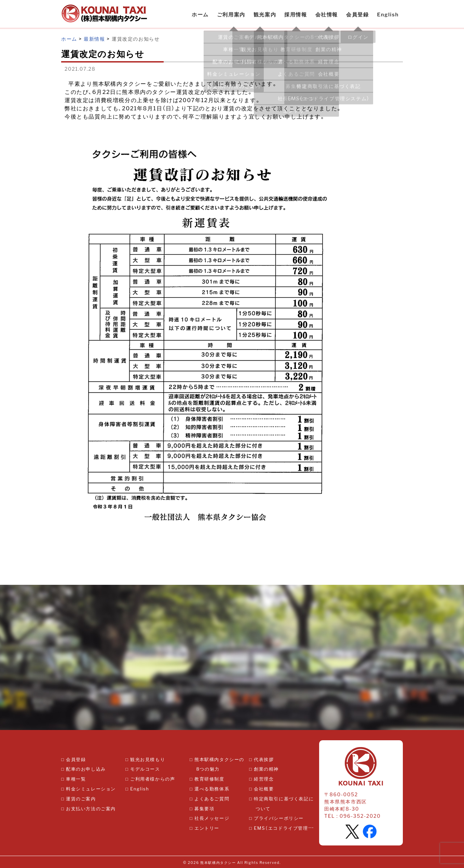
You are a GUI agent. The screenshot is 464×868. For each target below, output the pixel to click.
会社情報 (327, 14)
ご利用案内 (231, 14)
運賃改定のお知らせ (136, 39)
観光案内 (265, 14)
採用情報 (296, 14)
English (388, 14)
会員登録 (357, 14)
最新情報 (94, 39)
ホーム (200, 14)
